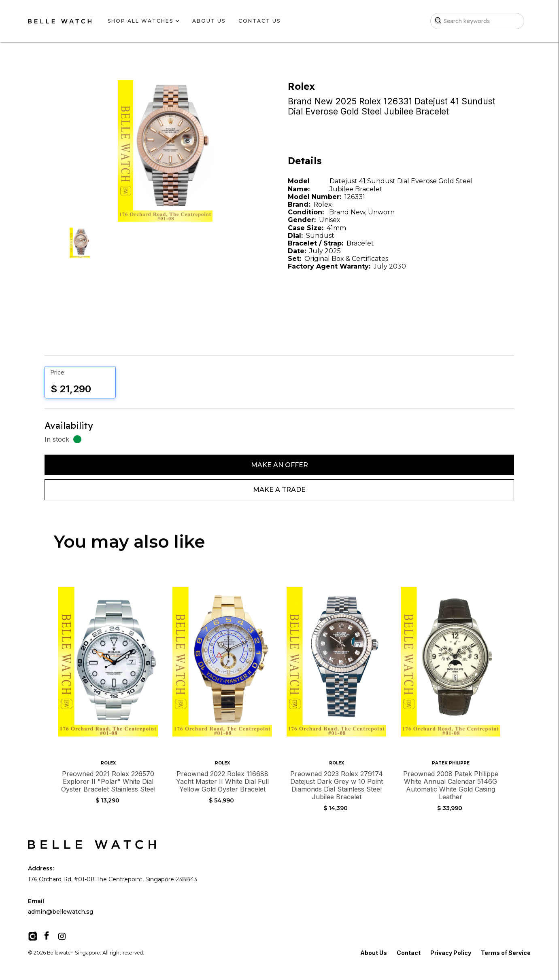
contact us (259, 21)
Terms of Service (506, 953)
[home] (60, 21)
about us (209, 21)
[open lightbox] (80, 243)
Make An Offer (279, 465)
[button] (140, 21)
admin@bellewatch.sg (61, 912)
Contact (409, 953)
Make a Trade (279, 490)
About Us (374, 953)
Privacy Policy (451, 953)
